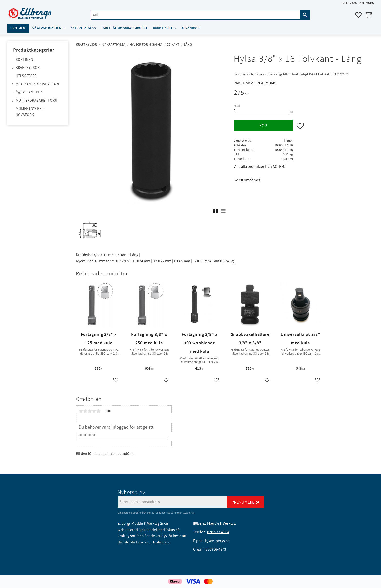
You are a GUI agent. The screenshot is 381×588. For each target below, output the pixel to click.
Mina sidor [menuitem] (191, 28)
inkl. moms (366, 3)
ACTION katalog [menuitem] (83, 28)
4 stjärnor (94, 411)
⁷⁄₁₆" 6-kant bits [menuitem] (29, 92)
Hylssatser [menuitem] (26, 76)
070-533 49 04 (218, 532)
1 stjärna (81, 411)
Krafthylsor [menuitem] (28, 68)
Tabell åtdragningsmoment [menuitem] (124, 28)
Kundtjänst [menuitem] (163, 28)
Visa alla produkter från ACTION (260, 167)
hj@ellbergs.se (217, 541)
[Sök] (305, 15)
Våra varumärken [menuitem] (47, 28)
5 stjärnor (98, 411)
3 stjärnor (90, 411)
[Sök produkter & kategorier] (195, 15)
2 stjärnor (85, 411)
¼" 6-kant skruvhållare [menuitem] (38, 84)
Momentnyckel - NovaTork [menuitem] (30, 112)
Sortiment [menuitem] (18, 28)
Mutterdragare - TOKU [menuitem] (36, 101)
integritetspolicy (184, 513)
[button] (358, 15)
